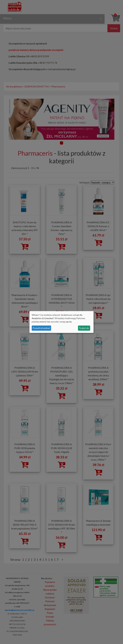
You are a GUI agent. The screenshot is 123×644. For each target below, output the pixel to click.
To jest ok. (84, 328)
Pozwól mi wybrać (41, 328)
